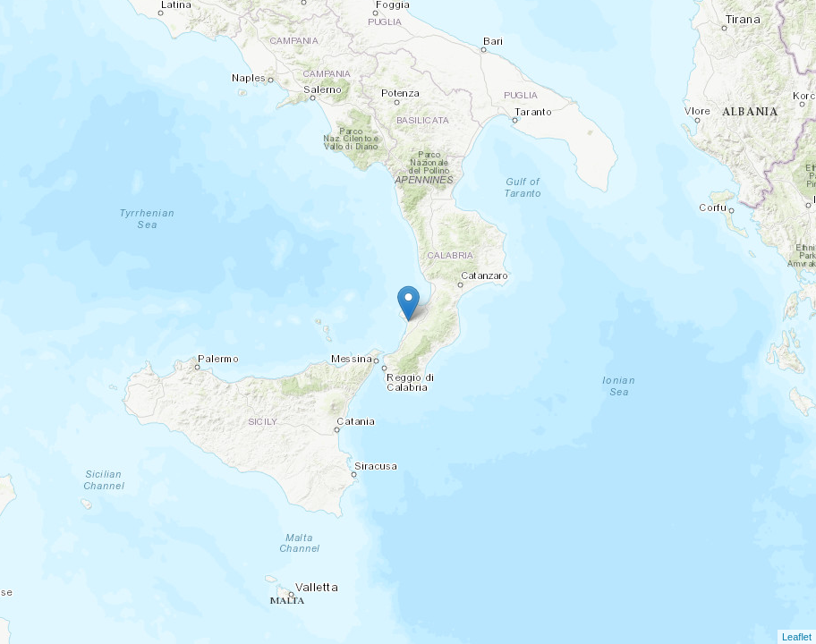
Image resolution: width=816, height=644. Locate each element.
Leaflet (797, 637)
